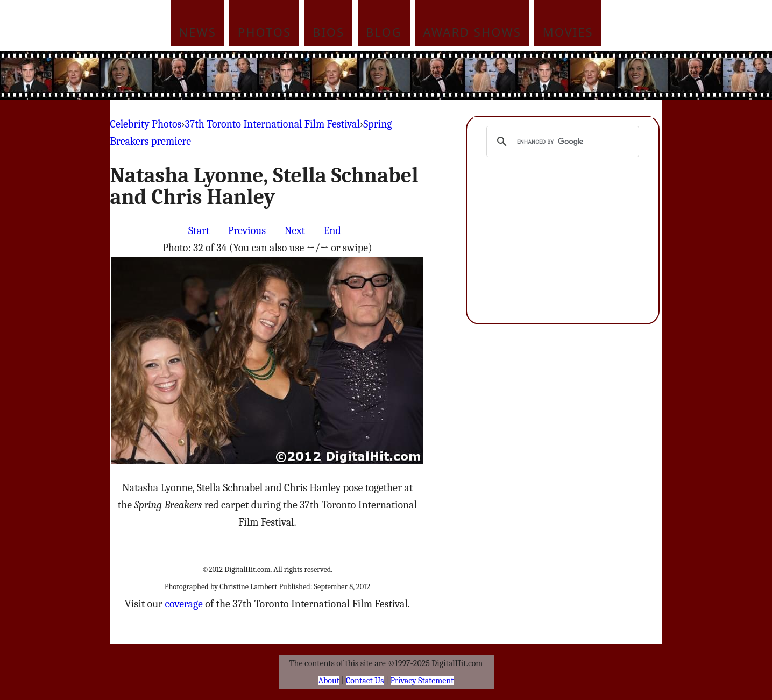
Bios (328, 32)
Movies (568, 32)
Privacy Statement (422, 681)
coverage (183, 604)
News (197, 32)
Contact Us (365, 681)
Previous (247, 231)
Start (199, 231)
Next (295, 231)
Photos (264, 32)
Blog (384, 32)
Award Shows (472, 32)
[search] (561, 142)
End (332, 231)
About (329, 681)
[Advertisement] (459, 75)
